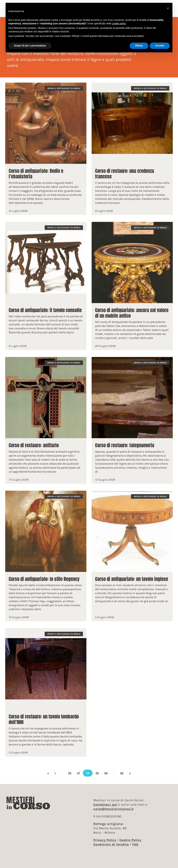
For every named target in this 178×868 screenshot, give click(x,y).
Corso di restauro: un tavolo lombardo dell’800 (44, 723)
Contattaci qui (105, 805)
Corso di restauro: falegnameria (125, 449)
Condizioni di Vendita (111, 844)
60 (106, 777)
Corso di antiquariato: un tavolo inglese (132, 582)
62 (122, 777)
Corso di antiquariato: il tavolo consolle (45, 314)
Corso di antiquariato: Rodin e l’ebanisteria (36, 177)
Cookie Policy (130, 840)
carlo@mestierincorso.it (114, 809)
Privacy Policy (105, 840)
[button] (168, 8)
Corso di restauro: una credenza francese (125, 177)
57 (78, 777)
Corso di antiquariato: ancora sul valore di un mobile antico (132, 316)
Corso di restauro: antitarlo (34, 449)
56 (70, 777)
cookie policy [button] (119, 23)
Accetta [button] (160, 46)
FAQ (135, 844)
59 (97, 777)
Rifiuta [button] (139, 46)
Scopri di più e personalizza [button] (30, 46)
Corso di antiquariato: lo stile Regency (44, 582)
